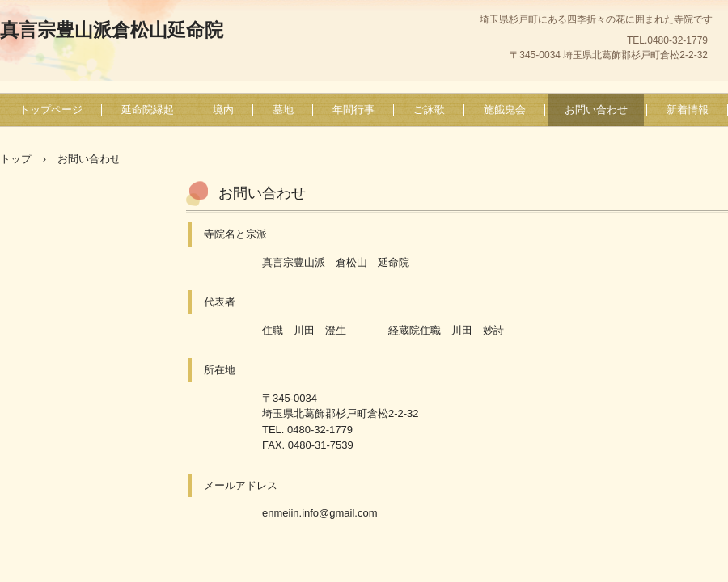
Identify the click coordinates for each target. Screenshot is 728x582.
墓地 (283, 110)
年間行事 (353, 110)
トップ (16, 159)
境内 (223, 110)
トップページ (51, 110)
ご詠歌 (429, 110)
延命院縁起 (148, 110)
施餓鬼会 (505, 110)
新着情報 (688, 110)
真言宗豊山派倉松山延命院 (112, 30)
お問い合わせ (596, 110)
